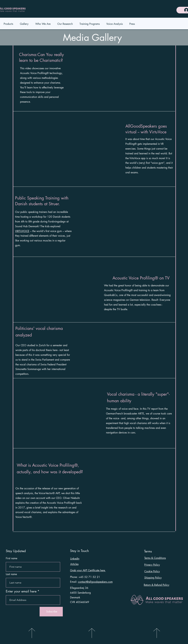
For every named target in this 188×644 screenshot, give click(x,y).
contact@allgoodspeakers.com (95, 582)
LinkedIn (75, 559)
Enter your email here (21, 591)
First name (12, 558)
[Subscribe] (52, 612)
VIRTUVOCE (22, 231)
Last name (11, 574)
